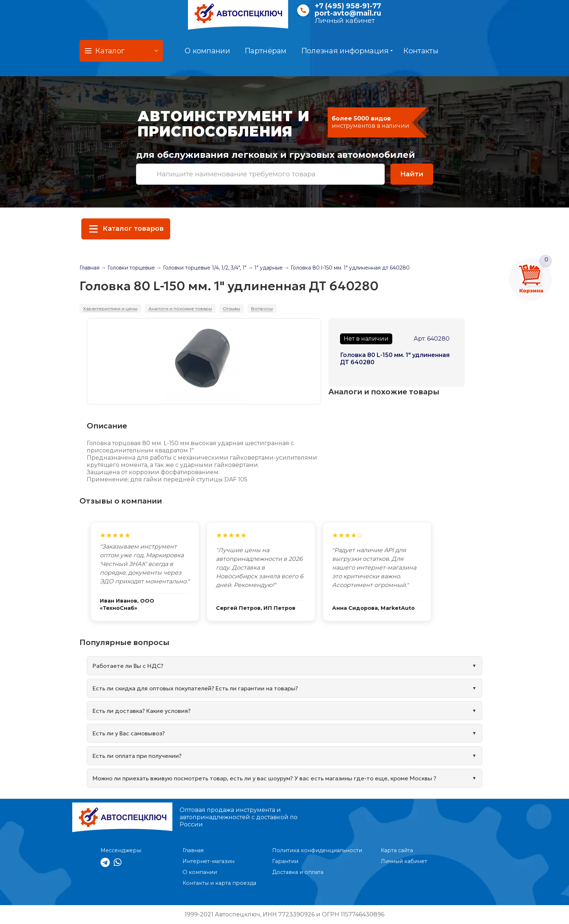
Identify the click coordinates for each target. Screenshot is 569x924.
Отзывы (232, 309)
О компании (207, 51)
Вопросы (262, 309)
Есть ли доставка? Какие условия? (142, 711)
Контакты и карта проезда (219, 883)
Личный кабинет (345, 20)
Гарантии (285, 861)
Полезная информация (347, 51)
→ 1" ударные (265, 268)
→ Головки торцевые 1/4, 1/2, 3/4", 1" (201, 268)
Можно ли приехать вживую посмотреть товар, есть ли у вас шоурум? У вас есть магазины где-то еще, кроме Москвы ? (264, 778)
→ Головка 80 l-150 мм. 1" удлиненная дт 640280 (347, 268)
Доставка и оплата (298, 872)
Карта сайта (397, 850)
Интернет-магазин (208, 861)
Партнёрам (266, 51)
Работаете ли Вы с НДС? (128, 666)
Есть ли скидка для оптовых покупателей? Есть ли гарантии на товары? (195, 688)
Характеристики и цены (110, 309)
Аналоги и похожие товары (180, 309)
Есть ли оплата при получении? (137, 756)
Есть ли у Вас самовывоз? (129, 733)
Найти (412, 174)
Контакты (421, 51)
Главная (89, 268)
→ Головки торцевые (128, 268)
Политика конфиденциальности (317, 850)
